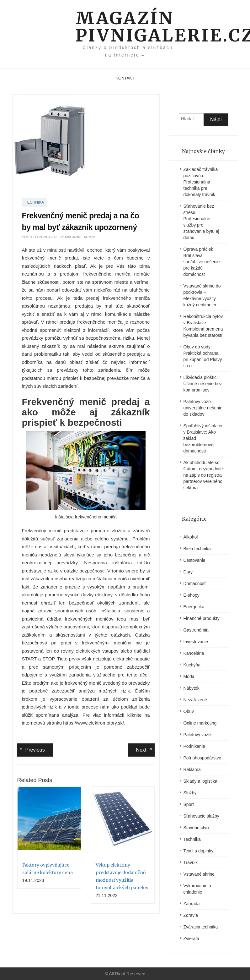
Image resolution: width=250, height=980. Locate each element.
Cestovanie (194, 560)
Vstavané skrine (199, 874)
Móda (189, 676)
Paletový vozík (198, 735)
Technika (35, 202)
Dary (188, 572)
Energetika (194, 607)
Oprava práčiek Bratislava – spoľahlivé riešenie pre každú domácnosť (202, 262)
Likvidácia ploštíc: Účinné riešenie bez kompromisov (203, 384)
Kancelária (194, 653)
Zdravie (191, 915)
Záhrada (192, 904)
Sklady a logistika (200, 781)
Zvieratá (191, 939)
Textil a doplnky (199, 851)
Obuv (189, 711)
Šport (189, 804)
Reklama (192, 769)
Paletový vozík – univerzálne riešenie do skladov (203, 408)
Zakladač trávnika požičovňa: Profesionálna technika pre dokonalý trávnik (201, 182)
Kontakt (125, 78)
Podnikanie (194, 746)
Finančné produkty (202, 618)
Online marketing (200, 723)
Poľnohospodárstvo (202, 758)
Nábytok (191, 688)
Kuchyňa (192, 665)
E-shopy (191, 595)
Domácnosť (195, 583)
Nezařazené (195, 700)
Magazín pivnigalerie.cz (125, 27)
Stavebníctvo (196, 828)
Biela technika (197, 549)
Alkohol (191, 537)
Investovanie (196, 642)
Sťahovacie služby (201, 816)
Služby (190, 793)
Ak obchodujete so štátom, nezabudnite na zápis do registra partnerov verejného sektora (203, 475)
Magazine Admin (80, 237)
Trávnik (191, 862)
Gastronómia (196, 630)
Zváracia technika (201, 927)
